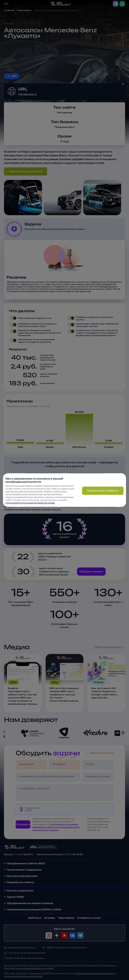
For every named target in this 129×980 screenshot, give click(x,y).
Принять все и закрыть (103, 491)
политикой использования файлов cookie (30, 503)
